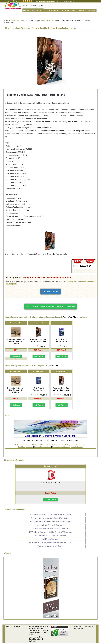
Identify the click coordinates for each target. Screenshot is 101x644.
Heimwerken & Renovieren (38, 627)
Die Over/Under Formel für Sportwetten (50, 525)
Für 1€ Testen (42, 11)
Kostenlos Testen (29, 11)
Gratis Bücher (91, 11)
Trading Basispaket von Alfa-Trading (50, 546)
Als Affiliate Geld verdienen (55, 445)
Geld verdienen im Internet (42, 447)
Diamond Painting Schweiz (38, 631)
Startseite (15, 21)
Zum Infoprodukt (50, 500)
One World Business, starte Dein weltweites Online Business (50, 515)
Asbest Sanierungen (36, 629)
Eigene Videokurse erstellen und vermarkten (50, 536)
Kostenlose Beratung (69, 11)
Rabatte (81, 11)
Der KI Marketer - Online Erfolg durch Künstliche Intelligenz (50, 522)
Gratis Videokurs (54, 11)
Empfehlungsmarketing (26, 447)
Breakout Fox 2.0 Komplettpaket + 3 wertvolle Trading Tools (50, 543)
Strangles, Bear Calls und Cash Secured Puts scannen (50, 518)
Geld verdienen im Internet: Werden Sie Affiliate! (30, 445)
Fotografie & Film (47, 21)
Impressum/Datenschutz (15, 627)
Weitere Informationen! (51, 291)
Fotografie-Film (16, 323)
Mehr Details (16, 356)
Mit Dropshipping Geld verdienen (75, 445)
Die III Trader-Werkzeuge (50, 539)
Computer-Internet (51, 466)
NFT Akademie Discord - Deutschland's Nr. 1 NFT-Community (50, 532)
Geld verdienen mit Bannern (61, 447)
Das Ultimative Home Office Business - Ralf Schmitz (50, 529)
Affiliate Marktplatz (36, 6)
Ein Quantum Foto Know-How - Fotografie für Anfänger (16, 342)
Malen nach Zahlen (35, 637)
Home (26, 6)
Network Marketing (77, 447)
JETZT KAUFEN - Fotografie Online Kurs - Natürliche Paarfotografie (50, 307)
